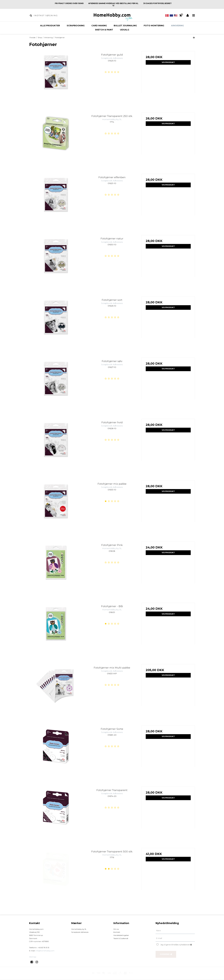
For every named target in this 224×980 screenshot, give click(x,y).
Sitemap (33, 957)
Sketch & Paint (104, 30)
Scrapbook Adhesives (80, 932)
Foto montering (154, 26)
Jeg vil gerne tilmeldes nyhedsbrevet (178, 944)
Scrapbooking (76, 26)
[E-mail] (175, 938)
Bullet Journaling (125, 26)
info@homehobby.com (45, 951)
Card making (99, 26)
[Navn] (175, 930)
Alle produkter (50, 26)
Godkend (165, 954)
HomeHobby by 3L (79, 929)
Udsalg (125, 30)
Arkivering (177, 26)
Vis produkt (168, 62)
